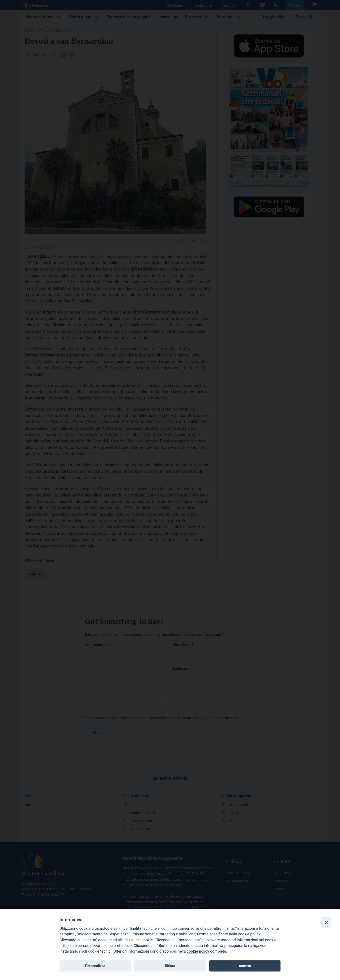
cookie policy (198, 951)
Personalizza (95, 966)
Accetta (245, 966)
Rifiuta (170, 966)
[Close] (326, 922)
